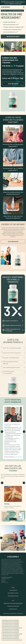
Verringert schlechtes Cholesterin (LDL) (13, 27)
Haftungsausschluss (13, 596)
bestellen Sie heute (13, 37)
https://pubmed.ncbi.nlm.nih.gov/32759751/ (11, 638)
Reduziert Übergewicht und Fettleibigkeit (14, 330)
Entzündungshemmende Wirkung (13, 363)
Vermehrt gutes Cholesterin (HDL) (12, 30)
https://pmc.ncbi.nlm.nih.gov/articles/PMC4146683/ (12, 634)
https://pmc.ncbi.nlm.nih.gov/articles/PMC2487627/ (12, 628)
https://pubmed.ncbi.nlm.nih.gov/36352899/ (11, 631)
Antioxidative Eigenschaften (13, 367)
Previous (2, 47)
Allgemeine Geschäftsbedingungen (13, 603)
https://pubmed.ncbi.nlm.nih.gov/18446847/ (11, 626)
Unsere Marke (13, 590)
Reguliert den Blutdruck (9, 22)
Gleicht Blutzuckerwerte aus (10, 25)
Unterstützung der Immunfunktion (13, 372)
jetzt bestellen (13, 84)
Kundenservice (13, 609)
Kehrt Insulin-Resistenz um (10, 32)
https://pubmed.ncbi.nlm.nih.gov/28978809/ (11, 635)
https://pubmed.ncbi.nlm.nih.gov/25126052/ (11, 623)
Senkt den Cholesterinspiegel (13, 348)
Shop (13, 587)
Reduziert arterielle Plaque (13, 357)
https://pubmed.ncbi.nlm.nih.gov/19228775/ (11, 632)
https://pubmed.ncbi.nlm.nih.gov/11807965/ (11, 620)
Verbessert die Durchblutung (13, 353)
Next (24, 47)
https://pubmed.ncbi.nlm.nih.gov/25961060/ (11, 637)
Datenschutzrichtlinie (13, 606)
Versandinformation (13, 593)
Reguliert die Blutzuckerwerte (14, 325)
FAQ (13, 601)
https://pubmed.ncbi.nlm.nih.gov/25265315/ (11, 622)
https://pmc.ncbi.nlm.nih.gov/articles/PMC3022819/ (12, 640)
